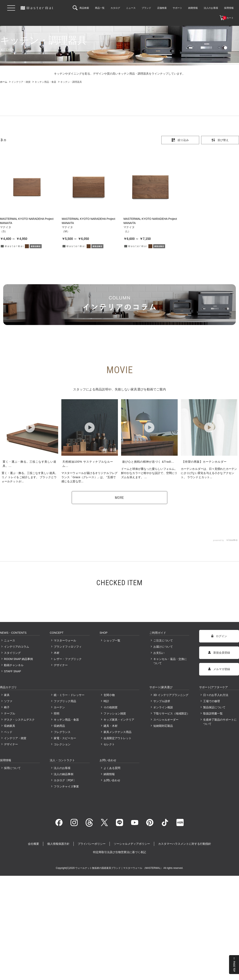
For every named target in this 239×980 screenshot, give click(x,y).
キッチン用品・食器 (66, 720)
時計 (106, 701)
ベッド (8, 732)
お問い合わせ (112, 780)
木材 (57, 653)
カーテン (59, 707)
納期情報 (109, 774)
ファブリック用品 (65, 701)
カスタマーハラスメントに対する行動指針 (185, 844)
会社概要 (33, 844)
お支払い (159, 653)
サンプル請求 (162, 701)
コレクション (62, 744)
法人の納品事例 (64, 774)
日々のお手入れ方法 (216, 695)
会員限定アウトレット (118, 738)
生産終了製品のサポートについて (220, 722)
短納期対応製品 (163, 726)
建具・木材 (111, 726)
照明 (57, 713)
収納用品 (59, 726)
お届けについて (163, 647)
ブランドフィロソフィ (68, 647)
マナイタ (6, 227)
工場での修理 (212, 701)
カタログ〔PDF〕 (65, 780)
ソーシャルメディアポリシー (132, 844)
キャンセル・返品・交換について (170, 661)
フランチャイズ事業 (66, 786)
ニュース (10, 640)
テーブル (10, 713)
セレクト (109, 744)
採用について (12, 768)
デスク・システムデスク (19, 720)
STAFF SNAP (12, 671)
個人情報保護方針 (58, 844)
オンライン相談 (163, 707)
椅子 (7, 707)
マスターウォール (65, 640)
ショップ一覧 (112, 640)
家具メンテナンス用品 (118, 732)
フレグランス (62, 732)
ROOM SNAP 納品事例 (18, 659)
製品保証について (214, 707)
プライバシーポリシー (92, 844)
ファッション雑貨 (115, 713)
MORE (119, 498)
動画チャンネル (14, 665)
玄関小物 (109, 695)
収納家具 (10, 726)
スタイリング (12, 653)
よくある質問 (112, 768)
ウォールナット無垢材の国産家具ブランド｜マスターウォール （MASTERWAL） (119, 868)
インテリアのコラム (17, 647)
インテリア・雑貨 (15, 738)
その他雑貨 (111, 707)
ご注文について (163, 640)
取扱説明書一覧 (213, 713)
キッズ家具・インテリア (119, 720)
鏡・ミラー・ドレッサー (69, 695)
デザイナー (61, 665)
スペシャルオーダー (166, 720)
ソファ (8, 701)
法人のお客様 (62, 768)
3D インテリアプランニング (171, 695)
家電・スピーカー (65, 738)
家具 (7, 695)
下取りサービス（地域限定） (171, 713)
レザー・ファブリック (68, 659)
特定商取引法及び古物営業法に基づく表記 (119, 852)
